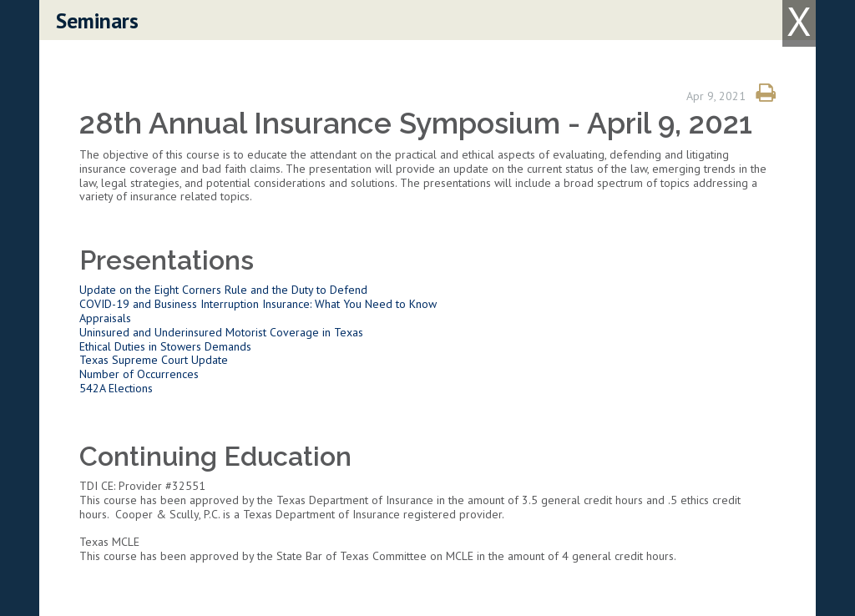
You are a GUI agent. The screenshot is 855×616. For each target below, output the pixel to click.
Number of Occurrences (139, 374)
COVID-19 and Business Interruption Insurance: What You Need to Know (258, 304)
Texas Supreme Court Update (154, 360)
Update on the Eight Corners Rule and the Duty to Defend (223, 290)
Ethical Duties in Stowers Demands (165, 346)
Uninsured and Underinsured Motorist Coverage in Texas (221, 332)
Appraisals (105, 318)
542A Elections (116, 388)
